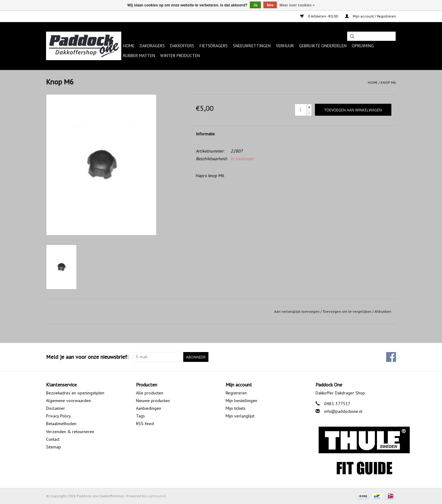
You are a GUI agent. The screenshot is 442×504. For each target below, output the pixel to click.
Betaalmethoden (61, 424)
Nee (270, 5)
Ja (255, 5)
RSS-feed (145, 424)
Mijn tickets (236, 408)
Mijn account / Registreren (370, 16)
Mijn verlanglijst (240, 416)
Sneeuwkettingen (252, 46)
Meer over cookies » (297, 5)
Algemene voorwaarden (68, 401)
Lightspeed (156, 496)
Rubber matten (139, 56)
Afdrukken (383, 311)
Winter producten (180, 56)
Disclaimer (56, 408)
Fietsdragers (214, 46)
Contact (53, 439)
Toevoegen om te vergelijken (347, 311)
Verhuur (285, 46)
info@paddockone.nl (343, 411)
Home (129, 46)
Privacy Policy (58, 416)
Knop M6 (388, 82)
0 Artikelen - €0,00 (320, 16)
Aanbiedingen (149, 408)
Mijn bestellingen (241, 401)
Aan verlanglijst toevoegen (297, 311)
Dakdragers (152, 46)
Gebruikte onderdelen (323, 46)
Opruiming (363, 46)
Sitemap (54, 447)
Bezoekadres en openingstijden (75, 393)
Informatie (205, 134)
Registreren (236, 393)
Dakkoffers (182, 46)
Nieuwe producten (153, 401)
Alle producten (150, 393)
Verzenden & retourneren (70, 432)
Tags (140, 416)
